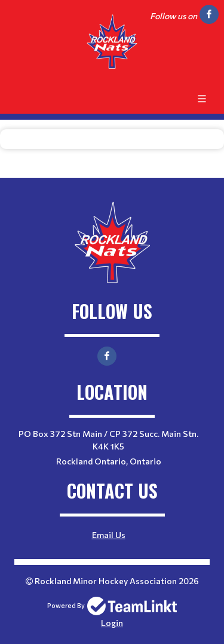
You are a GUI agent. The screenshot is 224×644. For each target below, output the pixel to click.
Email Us (109, 535)
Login (112, 623)
